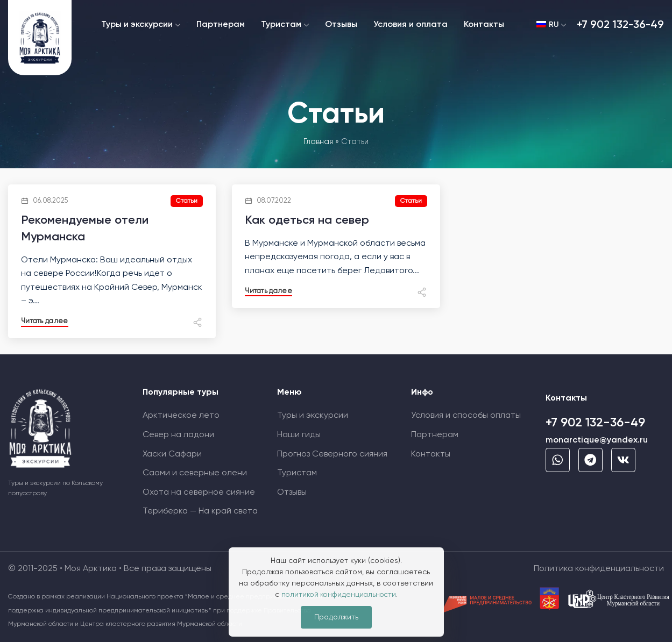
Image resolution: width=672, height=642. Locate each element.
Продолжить (336, 617)
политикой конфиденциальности (339, 595)
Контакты (431, 454)
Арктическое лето (181, 416)
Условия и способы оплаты (466, 416)
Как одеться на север (307, 220)
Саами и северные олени (195, 473)
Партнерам (435, 435)
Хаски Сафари (172, 454)
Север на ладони (178, 435)
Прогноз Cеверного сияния (332, 454)
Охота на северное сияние (199, 493)
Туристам (297, 473)
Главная (318, 142)
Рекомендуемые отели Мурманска (85, 229)
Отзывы (292, 493)
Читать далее (45, 321)
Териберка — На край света (200, 511)
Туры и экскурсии (313, 416)
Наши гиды (299, 435)
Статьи (186, 201)
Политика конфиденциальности (599, 569)
